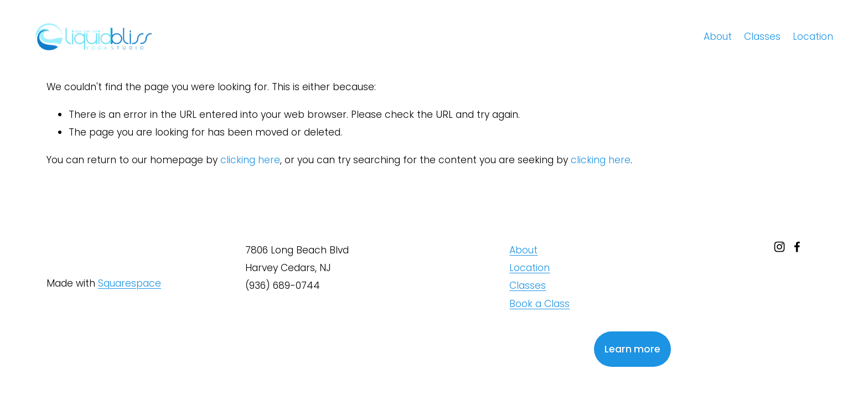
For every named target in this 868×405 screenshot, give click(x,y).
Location (813, 37)
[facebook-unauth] (797, 247)
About (718, 37)
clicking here (250, 160)
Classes (762, 37)
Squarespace (130, 283)
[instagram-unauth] (779, 247)
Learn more (632, 349)
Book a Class (539, 304)
